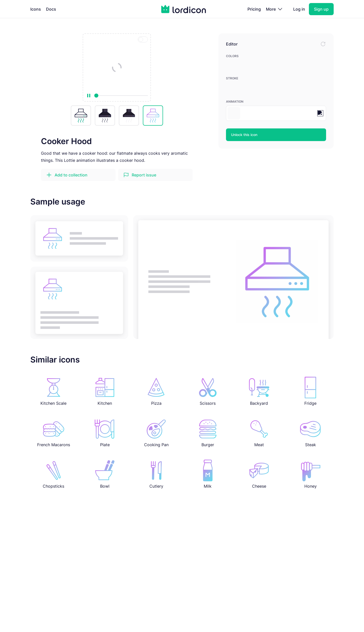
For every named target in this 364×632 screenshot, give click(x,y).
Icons (36, 9)
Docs (51, 9)
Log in (299, 9)
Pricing (254, 9)
